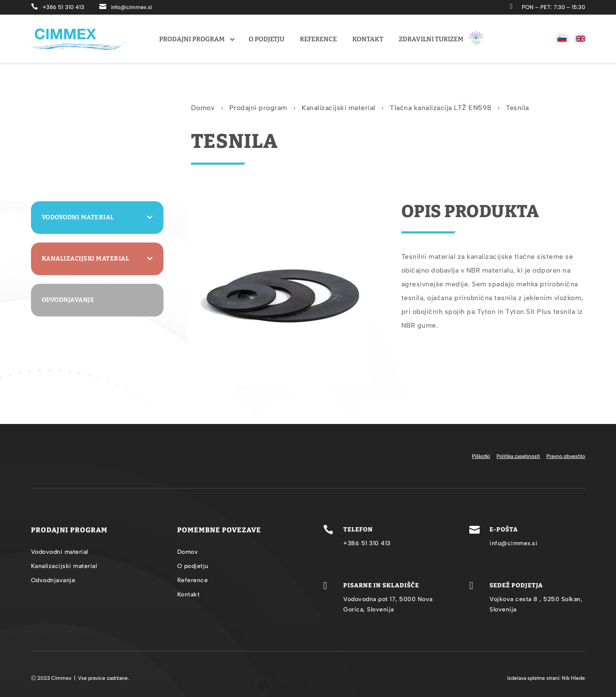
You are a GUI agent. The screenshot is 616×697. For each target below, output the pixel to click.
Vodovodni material (78, 217)
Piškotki (481, 456)
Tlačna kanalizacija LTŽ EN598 (441, 109)
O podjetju (266, 39)
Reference (318, 39)
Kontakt (368, 39)
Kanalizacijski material (339, 109)
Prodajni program (192, 39)
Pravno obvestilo (566, 456)
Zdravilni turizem (442, 38)
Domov (203, 109)
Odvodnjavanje (68, 300)
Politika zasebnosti (518, 456)
